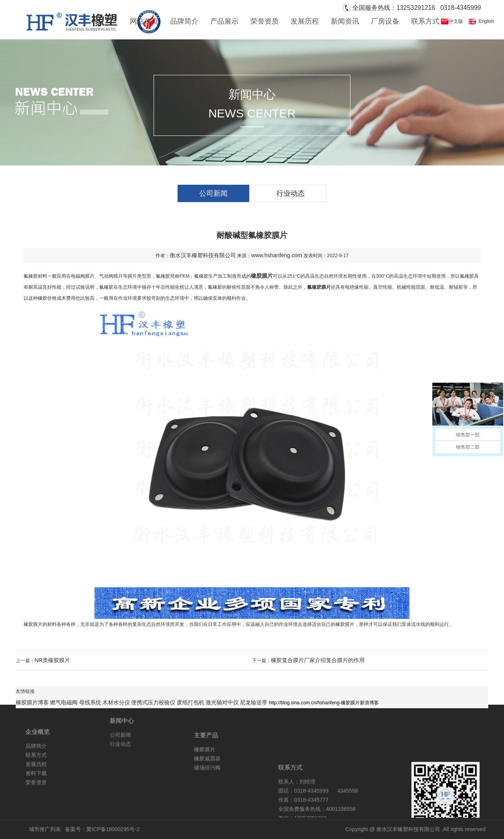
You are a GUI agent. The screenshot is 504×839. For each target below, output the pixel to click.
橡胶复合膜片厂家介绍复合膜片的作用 (318, 660)
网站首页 (144, 21)
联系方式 (425, 21)
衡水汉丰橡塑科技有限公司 (203, 255)
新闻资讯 (345, 21)
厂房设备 (385, 21)
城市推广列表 (110, 829)
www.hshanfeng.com (277, 255)
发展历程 (305, 21)
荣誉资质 (265, 21)
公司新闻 (213, 193)
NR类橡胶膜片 (52, 660)
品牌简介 (184, 21)
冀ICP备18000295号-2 (157, 829)
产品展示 (224, 21)
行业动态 (291, 193)
